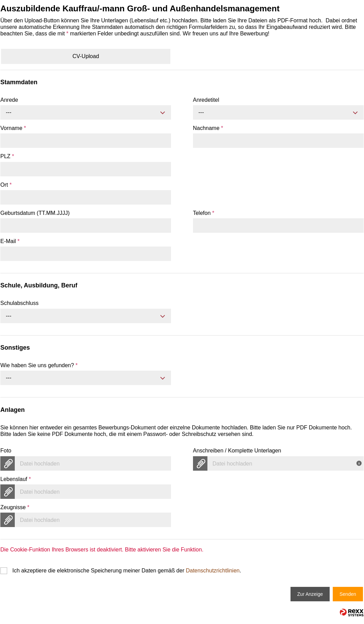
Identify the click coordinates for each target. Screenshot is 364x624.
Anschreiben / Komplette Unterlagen (237, 451)
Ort (6, 185)
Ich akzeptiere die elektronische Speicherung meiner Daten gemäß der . (127, 571)
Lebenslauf (16, 479)
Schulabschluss (19, 303)
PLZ (7, 156)
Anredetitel (206, 100)
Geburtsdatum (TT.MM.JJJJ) (35, 213)
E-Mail (10, 241)
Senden (348, 594)
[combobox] (86, 112)
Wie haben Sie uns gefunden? (39, 365)
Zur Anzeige (310, 594)
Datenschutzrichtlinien (213, 571)
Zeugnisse (15, 507)
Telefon (204, 213)
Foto (6, 451)
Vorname (13, 128)
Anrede (9, 100)
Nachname (208, 128)
